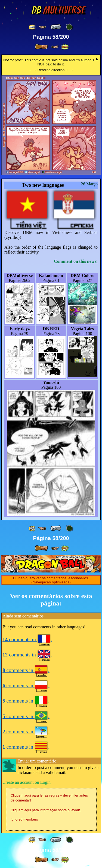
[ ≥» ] (55, 47)
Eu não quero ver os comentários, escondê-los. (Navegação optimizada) (51, 580)
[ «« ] (32, 27)
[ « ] (56, 27)
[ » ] (41, 47)
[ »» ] (65, 47)
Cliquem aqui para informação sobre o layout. (46, 810)
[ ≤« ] (42, 27)
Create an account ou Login (27, 782)
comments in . (27, 639)
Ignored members (24, 819)
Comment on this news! (76, 261)
